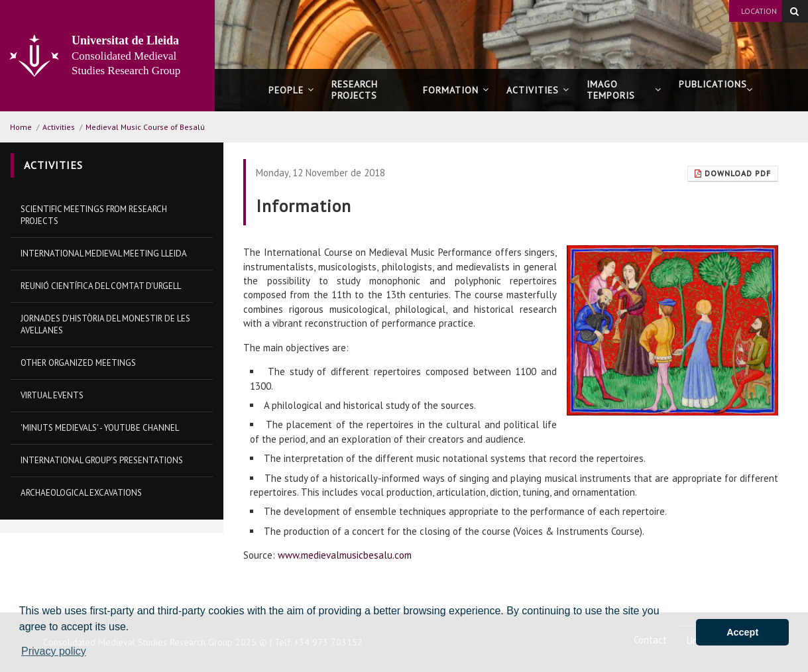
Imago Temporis (624, 90)
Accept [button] (742, 632)
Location (759, 11)
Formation (456, 90)
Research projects (355, 90)
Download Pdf (733, 173)
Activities (538, 90)
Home (21, 127)
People (291, 90)
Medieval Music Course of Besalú (145, 127)
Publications (716, 90)
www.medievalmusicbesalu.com (345, 555)
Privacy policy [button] (54, 651)
